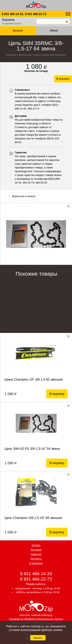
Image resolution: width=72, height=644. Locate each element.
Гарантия (36, 554)
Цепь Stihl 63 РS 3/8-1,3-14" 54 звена (32, 449)
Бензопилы (25, 55)
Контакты (36, 559)
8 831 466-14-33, (13, 14)
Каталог (18, 31)
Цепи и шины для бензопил (50, 55)
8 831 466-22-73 (36, 14)
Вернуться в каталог (24, 196)
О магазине (36, 563)
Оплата (36, 545)
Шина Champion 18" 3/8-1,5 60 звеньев (34, 380)
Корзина (8, 20)
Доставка (36, 550)
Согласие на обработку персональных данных (36, 619)
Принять (38, 638)
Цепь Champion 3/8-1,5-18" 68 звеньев (33, 518)
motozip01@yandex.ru (68, 14)
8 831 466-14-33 (36, 574)
